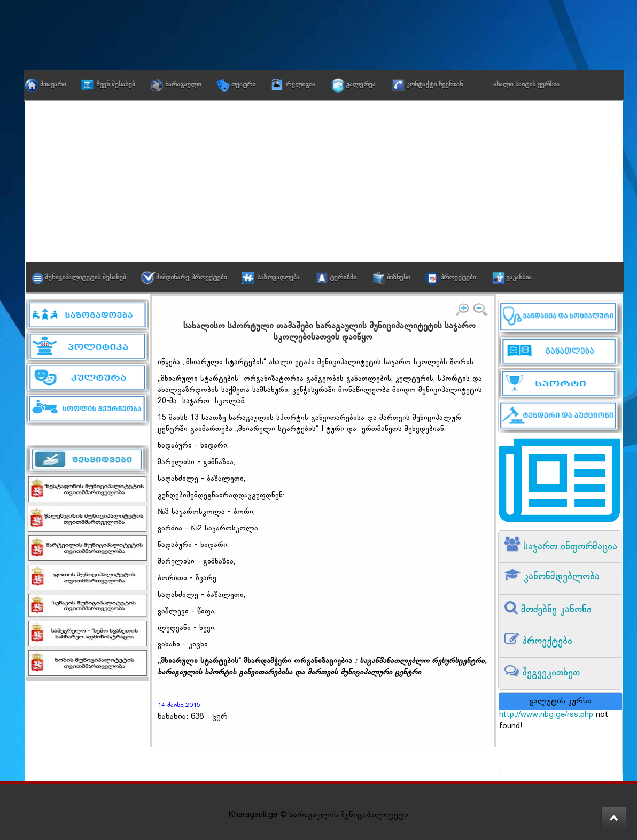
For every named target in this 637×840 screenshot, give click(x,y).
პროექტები (458, 278)
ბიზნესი (398, 278)
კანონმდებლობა (560, 577)
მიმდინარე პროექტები (191, 278)
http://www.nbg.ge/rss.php (546, 715)
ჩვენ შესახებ (115, 84)
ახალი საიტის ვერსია (526, 84)
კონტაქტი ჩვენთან (434, 84)
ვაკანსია (519, 278)
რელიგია (301, 84)
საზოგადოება (278, 278)
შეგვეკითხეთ (549, 673)
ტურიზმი (343, 278)
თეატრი (243, 84)
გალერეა (361, 84)
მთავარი (53, 84)
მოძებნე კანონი (555, 610)
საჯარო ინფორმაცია (569, 547)
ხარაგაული (183, 84)
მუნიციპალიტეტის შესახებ (85, 278)
